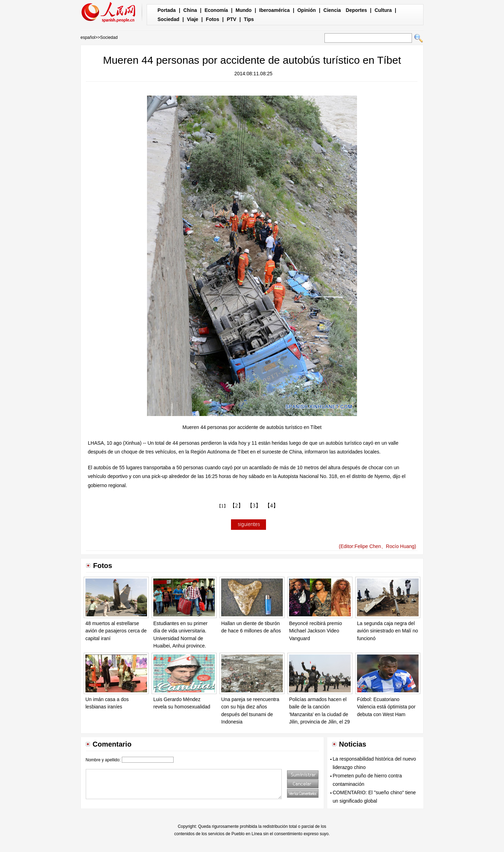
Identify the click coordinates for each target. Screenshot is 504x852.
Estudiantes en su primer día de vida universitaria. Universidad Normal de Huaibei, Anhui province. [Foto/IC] (180, 638)
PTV (232, 19)
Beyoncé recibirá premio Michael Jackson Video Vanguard (316, 631)
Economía (216, 10)
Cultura (383, 10)
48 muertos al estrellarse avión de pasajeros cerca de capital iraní (116, 631)
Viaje (192, 19)
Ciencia (332, 10)
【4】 (272, 505)
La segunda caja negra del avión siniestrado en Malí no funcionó (387, 631)
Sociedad (168, 19)
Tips (249, 19)
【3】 (254, 505)
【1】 (222, 506)
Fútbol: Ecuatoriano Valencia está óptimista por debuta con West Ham (386, 707)
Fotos (212, 19)
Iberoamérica (275, 10)
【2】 (237, 505)
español (88, 37)
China (190, 10)
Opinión (306, 10)
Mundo (244, 10)
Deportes (356, 10)
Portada (167, 10)
